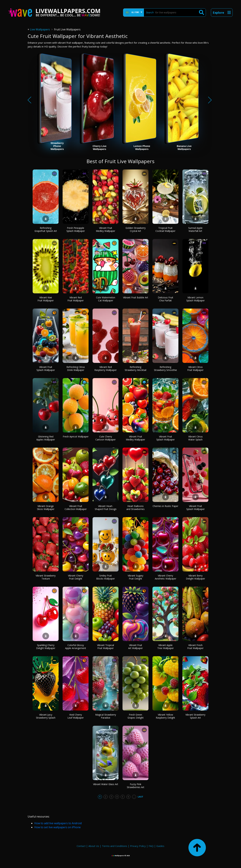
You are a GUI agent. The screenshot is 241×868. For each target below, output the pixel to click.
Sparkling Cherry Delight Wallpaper (46, 647)
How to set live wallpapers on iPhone (57, 827)
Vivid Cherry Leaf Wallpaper (76, 716)
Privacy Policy (138, 846)
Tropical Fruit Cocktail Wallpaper (165, 229)
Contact (81, 846)
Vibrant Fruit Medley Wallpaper (106, 229)
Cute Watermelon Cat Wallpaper (106, 299)
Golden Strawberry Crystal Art (136, 229)
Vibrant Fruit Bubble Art (136, 297)
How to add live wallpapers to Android (58, 823)
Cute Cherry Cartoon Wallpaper (106, 438)
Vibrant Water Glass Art (106, 784)
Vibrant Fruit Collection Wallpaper (76, 508)
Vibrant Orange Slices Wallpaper (46, 508)
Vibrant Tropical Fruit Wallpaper (106, 647)
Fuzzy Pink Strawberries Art (136, 786)
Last (140, 797)
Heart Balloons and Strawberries (135, 508)
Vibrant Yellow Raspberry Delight (165, 716)
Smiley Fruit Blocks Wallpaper (106, 577)
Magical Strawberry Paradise (106, 716)
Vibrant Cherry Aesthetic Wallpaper (166, 577)
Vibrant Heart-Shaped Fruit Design (106, 508)
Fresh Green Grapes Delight (136, 716)
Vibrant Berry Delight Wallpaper (195, 577)
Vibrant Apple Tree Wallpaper (166, 647)
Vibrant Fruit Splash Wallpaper (46, 368)
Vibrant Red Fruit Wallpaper (76, 299)
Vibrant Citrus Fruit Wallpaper (195, 368)
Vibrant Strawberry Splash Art (195, 716)
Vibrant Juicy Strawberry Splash (46, 716)
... (134, 797)
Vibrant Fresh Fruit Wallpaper (195, 647)
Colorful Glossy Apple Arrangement (76, 647)
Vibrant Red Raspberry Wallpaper (106, 368)
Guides (160, 846)
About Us (94, 846)
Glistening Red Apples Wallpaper (46, 438)
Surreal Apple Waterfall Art (195, 229)
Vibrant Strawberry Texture (46, 577)
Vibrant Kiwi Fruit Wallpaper (46, 299)
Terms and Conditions (115, 846)
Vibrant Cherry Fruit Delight (76, 577)
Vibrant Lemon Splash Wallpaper (195, 299)
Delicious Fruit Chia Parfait (166, 299)
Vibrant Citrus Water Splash (195, 438)
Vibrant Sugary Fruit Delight (135, 577)
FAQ (151, 846)
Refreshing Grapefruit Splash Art (46, 229)
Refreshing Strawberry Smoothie (165, 368)
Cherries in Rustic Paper (165, 506)
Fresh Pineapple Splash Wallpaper (76, 229)
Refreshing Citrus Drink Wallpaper (76, 368)
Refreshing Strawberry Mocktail (135, 368)
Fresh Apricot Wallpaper (76, 437)
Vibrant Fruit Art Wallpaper (135, 647)
